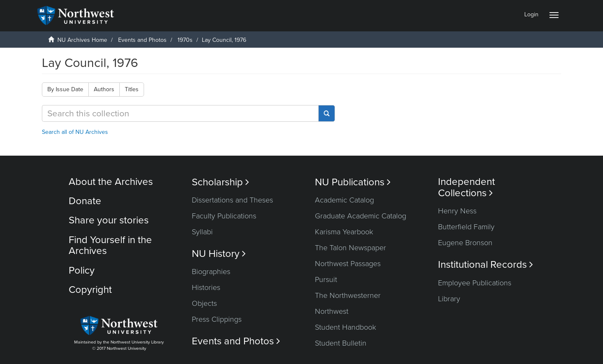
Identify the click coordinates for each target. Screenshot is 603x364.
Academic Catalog (344, 200)
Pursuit (326, 279)
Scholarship (220, 182)
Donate (85, 201)
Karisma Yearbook (344, 232)
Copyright (90, 290)
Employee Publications (475, 283)
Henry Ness (457, 211)
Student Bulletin (341, 343)
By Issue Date (65, 89)
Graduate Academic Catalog (361, 216)
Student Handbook (345, 327)
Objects (204, 303)
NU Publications (353, 182)
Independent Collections (466, 187)
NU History (219, 254)
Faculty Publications (224, 216)
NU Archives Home (82, 40)
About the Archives (111, 182)
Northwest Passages (348, 264)
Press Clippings (217, 319)
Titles (132, 89)
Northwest (332, 311)
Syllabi (202, 232)
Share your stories (109, 220)
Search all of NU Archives (75, 132)
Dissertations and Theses (232, 200)
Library (449, 299)
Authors (104, 89)
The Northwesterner (348, 295)
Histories (206, 287)
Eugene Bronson (465, 243)
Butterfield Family (466, 227)
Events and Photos (142, 40)
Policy (82, 270)
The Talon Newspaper (350, 248)
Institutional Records (486, 265)
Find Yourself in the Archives (110, 245)
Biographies (211, 272)
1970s (185, 40)
